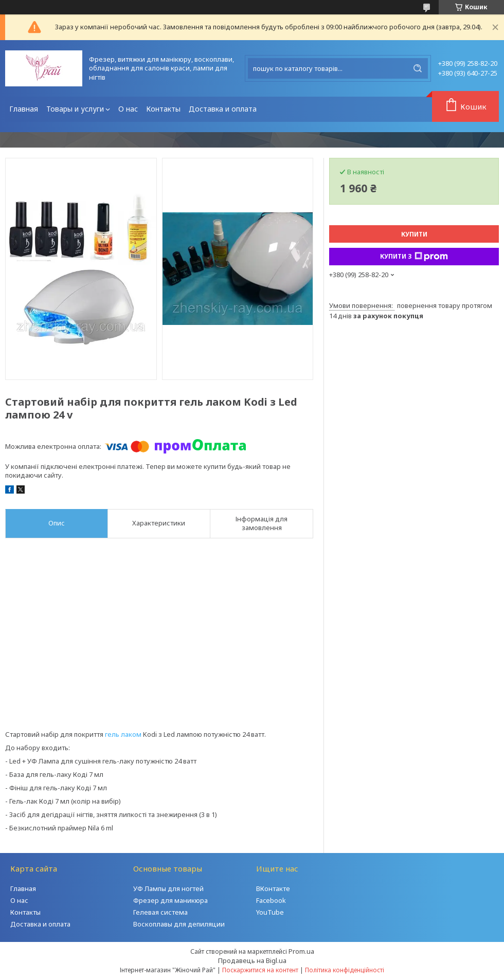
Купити (414, 234)
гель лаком (123, 734)
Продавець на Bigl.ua (252, 960)
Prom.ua (301, 951)
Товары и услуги (75, 109)
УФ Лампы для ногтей (168, 888)
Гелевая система (160, 912)
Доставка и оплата (223, 109)
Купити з (414, 257)
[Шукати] (418, 68)
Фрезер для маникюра (170, 900)
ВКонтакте (273, 888)
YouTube (270, 912)
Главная (24, 109)
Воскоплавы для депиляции (179, 924)
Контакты (163, 109)
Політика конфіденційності (345, 970)
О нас (128, 109)
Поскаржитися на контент (260, 970)
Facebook (271, 900)
